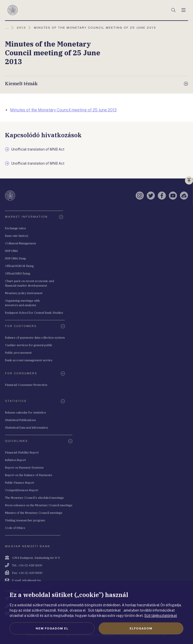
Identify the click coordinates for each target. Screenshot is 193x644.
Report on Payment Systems (24, 467)
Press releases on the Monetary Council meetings (39, 505)
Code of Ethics (15, 528)
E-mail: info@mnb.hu (27, 580)
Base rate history (17, 236)
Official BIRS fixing (18, 273)
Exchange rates (15, 228)
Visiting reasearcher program (25, 520)
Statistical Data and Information (27, 427)
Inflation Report (15, 460)
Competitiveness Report (22, 490)
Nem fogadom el (52, 628)
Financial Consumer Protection (26, 385)
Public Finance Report (20, 482)
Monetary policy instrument (24, 293)
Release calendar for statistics (26, 412)
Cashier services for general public (29, 345)
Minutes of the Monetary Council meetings (34, 513)
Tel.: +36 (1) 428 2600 (27, 565)
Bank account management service (29, 360)
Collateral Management (20, 243)
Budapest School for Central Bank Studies (34, 313)
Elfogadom (141, 628)
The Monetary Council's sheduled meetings (34, 498)
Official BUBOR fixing (19, 266)
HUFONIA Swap (16, 258)
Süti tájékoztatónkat (161, 616)
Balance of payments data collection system (35, 337)
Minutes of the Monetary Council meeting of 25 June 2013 (63, 110)
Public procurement (18, 353)
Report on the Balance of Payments (29, 475)
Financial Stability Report (22, 452)
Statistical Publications (20, 420)
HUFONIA (11, 251)
